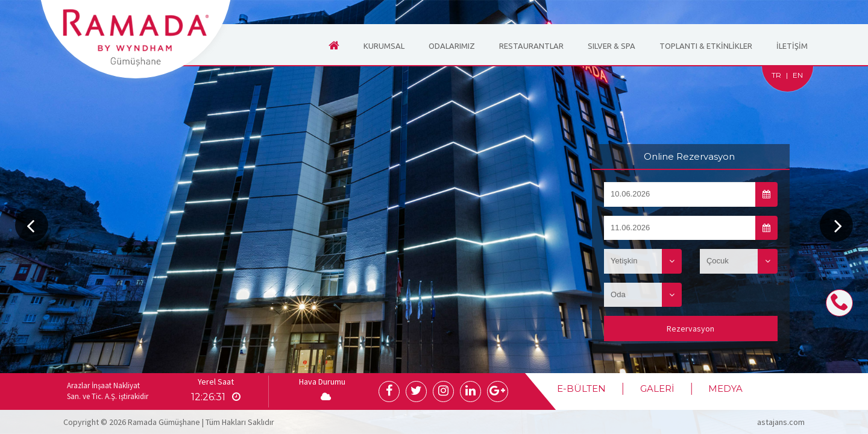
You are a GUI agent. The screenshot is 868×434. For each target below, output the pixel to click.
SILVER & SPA (612, 46)
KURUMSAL (384, 46)
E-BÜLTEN (582, 388)
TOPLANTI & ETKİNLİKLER (706, 46)
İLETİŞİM (792, 46)
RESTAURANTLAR (531, 46)
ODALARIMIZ (452, 46)
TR (776, 75)
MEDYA (725, 388)
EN (798, 75)
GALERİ (657, 388)
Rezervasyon (690, 329)
